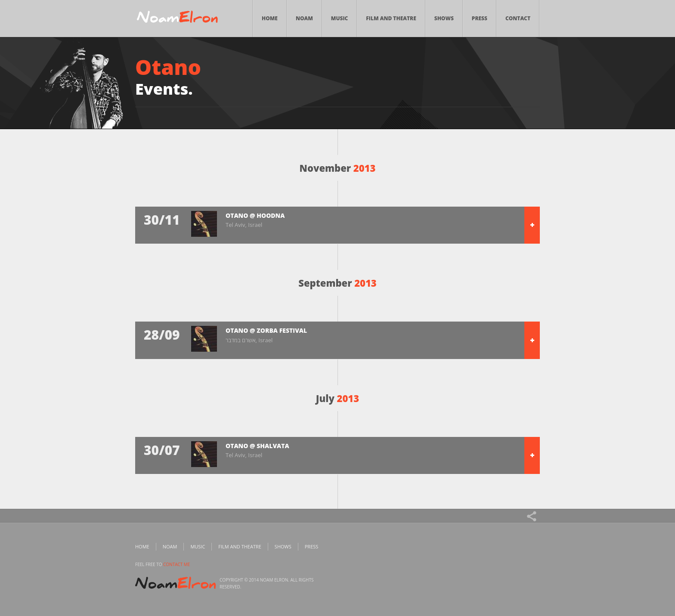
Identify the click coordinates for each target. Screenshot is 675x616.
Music (340, 18)
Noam (304, 18)
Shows (444, 18)
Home (270, 18)
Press (480, 18)
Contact (518, 18)
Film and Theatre (391, 18)
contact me (176, 564)
